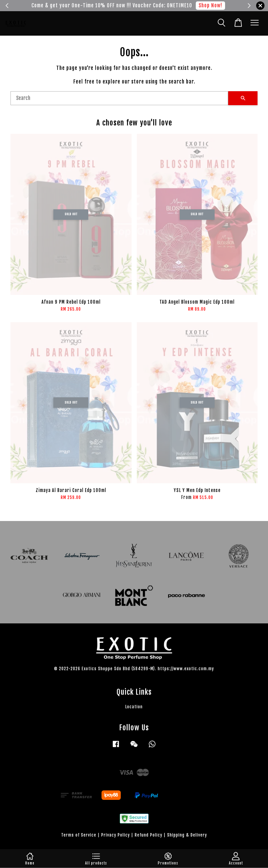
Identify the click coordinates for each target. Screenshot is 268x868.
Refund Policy (148, 835)
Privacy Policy (116, 835)
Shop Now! (210, 5)
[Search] (119, 98)
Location (134, 707)
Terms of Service (79, 835)
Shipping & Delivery (187, 835)
